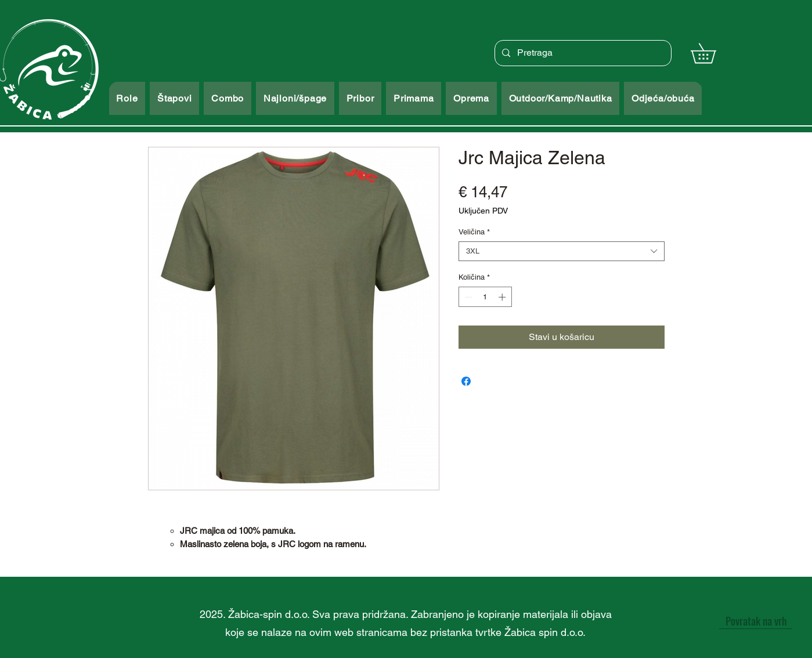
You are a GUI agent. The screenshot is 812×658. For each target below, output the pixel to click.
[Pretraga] (582, 53)
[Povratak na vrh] (756, 620)
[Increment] (503, 297)
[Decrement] (467, 297)
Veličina (474, 232)
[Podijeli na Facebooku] (466, 381)
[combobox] (562, 251)
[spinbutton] (485, 297)
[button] (713, 53)
